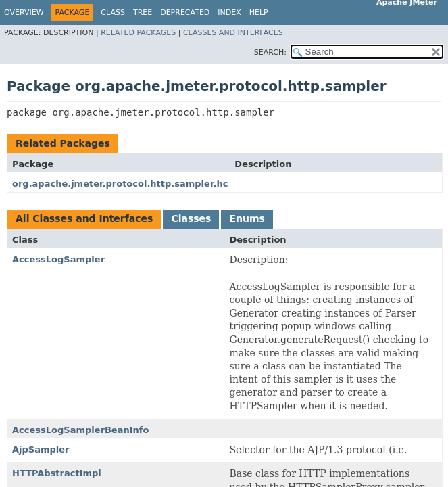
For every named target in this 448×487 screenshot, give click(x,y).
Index (229, 13)
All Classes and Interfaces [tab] (84, 218)
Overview (24, 13)
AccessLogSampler (58, 259)
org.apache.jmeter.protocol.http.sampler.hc (120, 184)
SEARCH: (270, 52)
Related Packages (138, 33)
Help (259, 13)
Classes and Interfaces (233, 33)
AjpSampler (41, 449)
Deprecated (185, 13)
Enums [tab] (247, 218)
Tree (143, 13)
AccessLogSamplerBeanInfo (80, 430)
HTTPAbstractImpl (57, 473)
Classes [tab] (191, 218)
